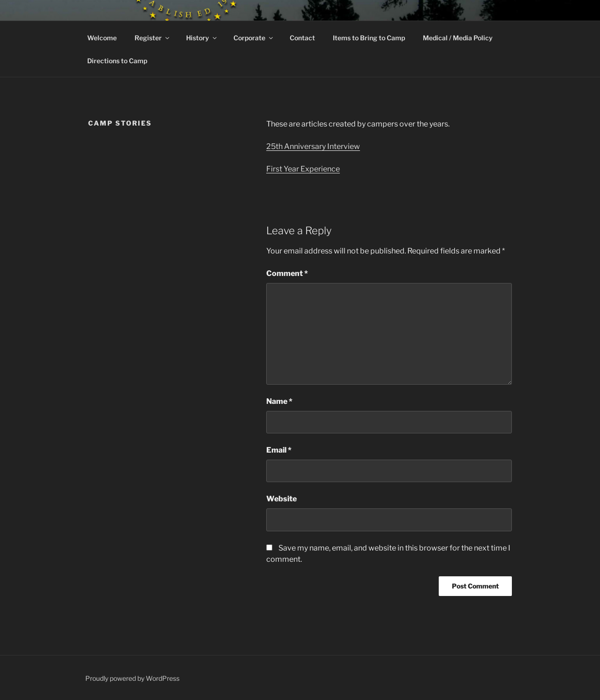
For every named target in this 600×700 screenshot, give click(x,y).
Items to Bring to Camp (369, 38)
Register (153, 38)
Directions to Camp (117, 61)
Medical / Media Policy (458, 38)
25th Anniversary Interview (313, 146)
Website (281, 499)
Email (279, 450)
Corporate (254, 38)
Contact (302, 38)
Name (279, 401)
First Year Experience (303, 169)
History (202, 38)
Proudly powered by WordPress (132, 678)
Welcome (102, 38)
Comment (287, 273)
